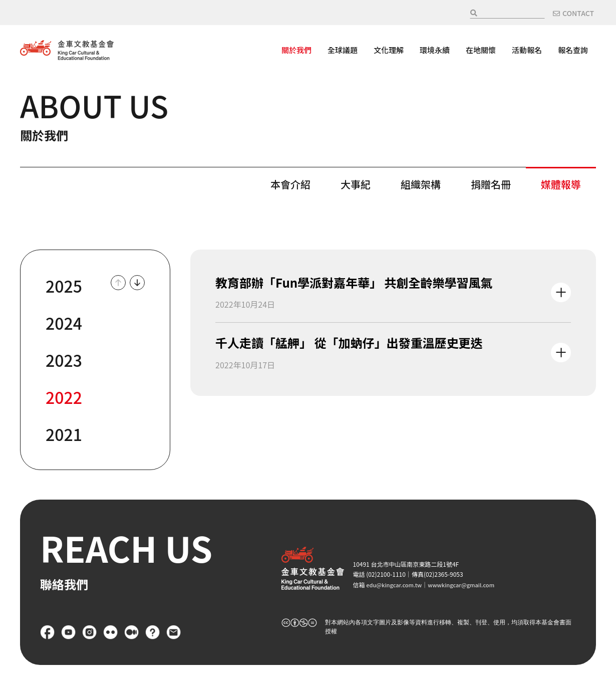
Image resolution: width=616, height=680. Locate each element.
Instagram (90, 632)
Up (118, 283)
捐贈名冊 (491, 183)
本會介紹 (290, 183)
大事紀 (356, 183)
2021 (64, 434)
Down (137, 283)
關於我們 (296, 50)
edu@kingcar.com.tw (396, 585)
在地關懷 (481, 50)
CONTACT (578, 13)
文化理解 (389, 50)
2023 (64, 360)
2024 (64, 323)
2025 (64, 286)
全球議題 (343, 50)
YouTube (69, 632)
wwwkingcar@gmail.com (468, 585)
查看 (393, 292)
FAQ (153, 632)
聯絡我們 (174, 632)
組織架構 (421, 183)
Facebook (48, 632)
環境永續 (435, 50)
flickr (111, 632)
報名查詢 (573, 50)
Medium (132, 632)
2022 (64, 397)
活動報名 (527, 50)
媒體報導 (561, 183)
